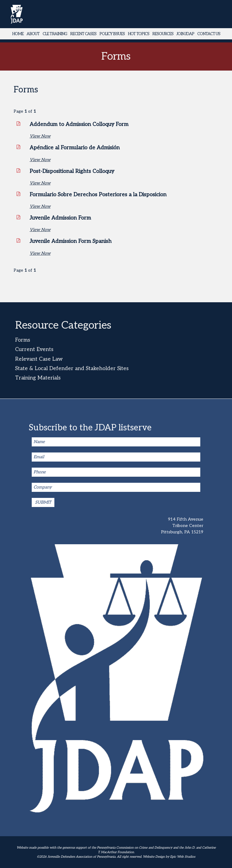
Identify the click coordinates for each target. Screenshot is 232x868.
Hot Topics (139, 34)
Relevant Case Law (39, 359)
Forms (23, 340)
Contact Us (209, 34)
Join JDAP (185, 34)
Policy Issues (112, 34)
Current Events (34, 349)
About (33, 34)
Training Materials (38, 378)
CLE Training (55, 34)
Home (18, 34)
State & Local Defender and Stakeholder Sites (72, 368)
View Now (40, 136)
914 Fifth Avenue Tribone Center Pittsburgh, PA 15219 (182, 526)
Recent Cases (83, 34)
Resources (163, 34)
